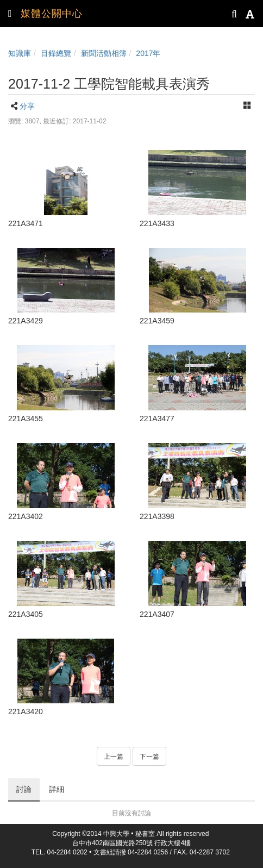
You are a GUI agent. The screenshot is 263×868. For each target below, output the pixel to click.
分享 (27, 106)
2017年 (148, 53)
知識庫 (20, 53)
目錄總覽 (56, 53)
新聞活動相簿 (104, 53)
